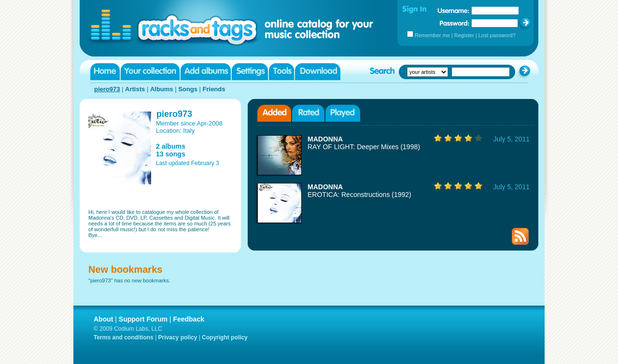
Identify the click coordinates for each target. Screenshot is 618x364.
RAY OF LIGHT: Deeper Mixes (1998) (364, 147)
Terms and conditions (124, 337)
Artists (135, 89)
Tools (281, 72)
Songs (188, 89)
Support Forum (143, 319)
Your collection (150, 72)
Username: (453, 11)
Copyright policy (225, 337)
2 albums (171, 146)
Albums (162, 89)
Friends (214, 89)
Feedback (189, 319)
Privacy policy (178, 337)
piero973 (107, 89)
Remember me (432, 35)
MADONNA (325, 139)
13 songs (171, 154)
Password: (455, 23)
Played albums (343, 113)
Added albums (274, 113)
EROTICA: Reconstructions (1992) (359, 195)
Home (105, 72)
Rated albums (308, 113)
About (103, 319)
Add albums (206, 72)
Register (464, 35)
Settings (250, 72)
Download (318, 72)
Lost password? (497, 35)
